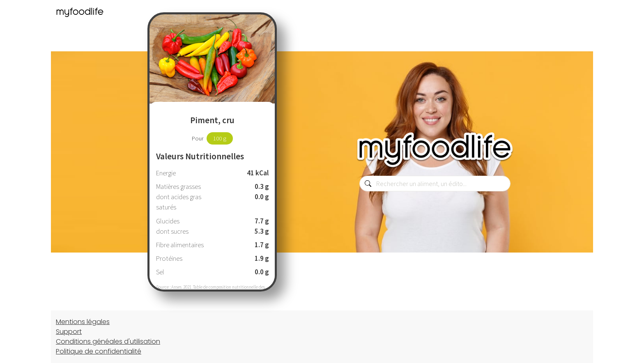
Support (69, 332)
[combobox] (435, 184)
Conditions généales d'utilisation (108, 341)
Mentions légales (83, 322)
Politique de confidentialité (99, 351)
